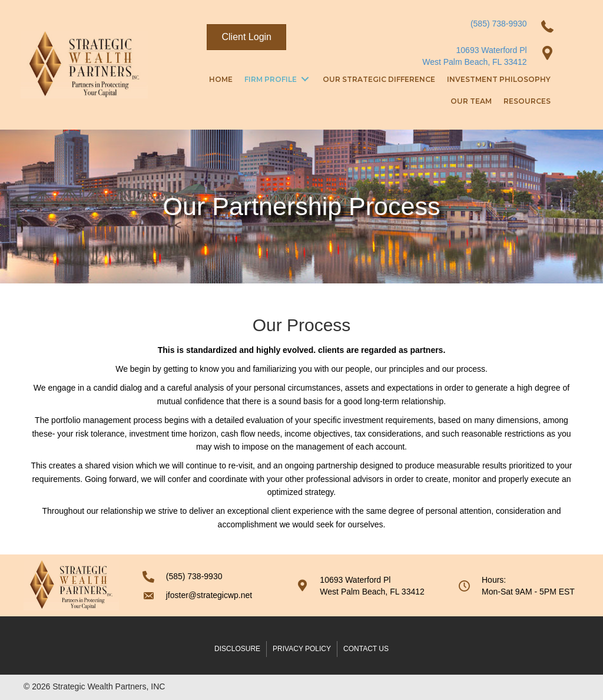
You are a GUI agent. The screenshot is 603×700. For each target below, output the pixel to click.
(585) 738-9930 (499, 24)
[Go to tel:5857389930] (208, 576)
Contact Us (366, 649)
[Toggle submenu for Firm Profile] (305, 79)
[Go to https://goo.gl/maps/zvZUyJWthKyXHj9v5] (365, 586)
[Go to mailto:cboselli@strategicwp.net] (208, 595)
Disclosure (237, 649)
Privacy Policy (302, 649)
